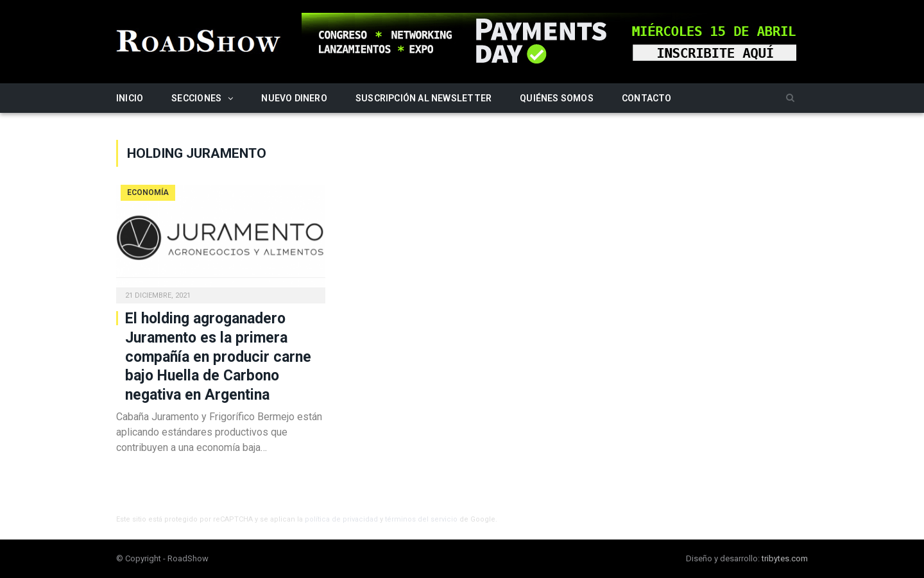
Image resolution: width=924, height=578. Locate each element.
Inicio (130, 98)
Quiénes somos (557, 98)
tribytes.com (785, 558)
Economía (148, 192)
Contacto (647, 98)
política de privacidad (341, 519)
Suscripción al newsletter (424, 98)
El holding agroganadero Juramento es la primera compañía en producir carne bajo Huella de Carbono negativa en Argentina (218, 357)
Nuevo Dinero (294, 98)
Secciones (196, 98)
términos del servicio (421, 519)
